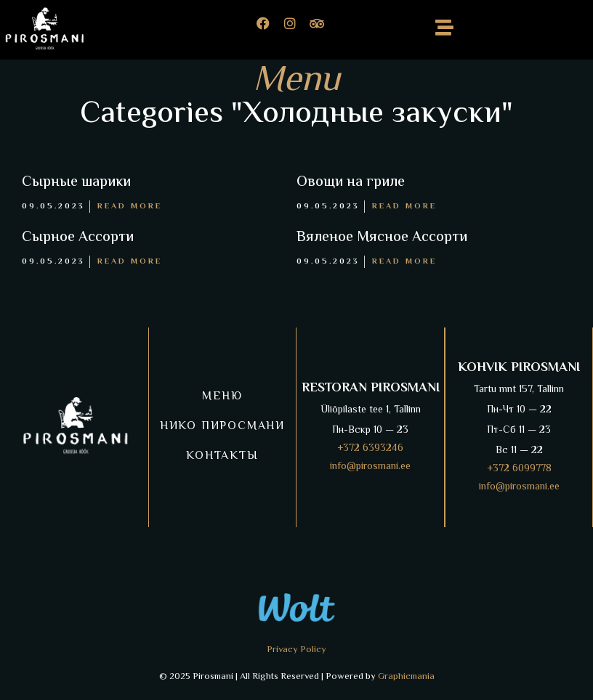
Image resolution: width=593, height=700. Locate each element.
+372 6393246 (370, 449)
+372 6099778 (519, 469)
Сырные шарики (76, 183)
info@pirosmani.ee (370, 467)
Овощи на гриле (351, 183)
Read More (130, 207)
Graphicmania (406, 677)
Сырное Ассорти (78, 238)
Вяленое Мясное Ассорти (382, 238)
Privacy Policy (296, 650)
